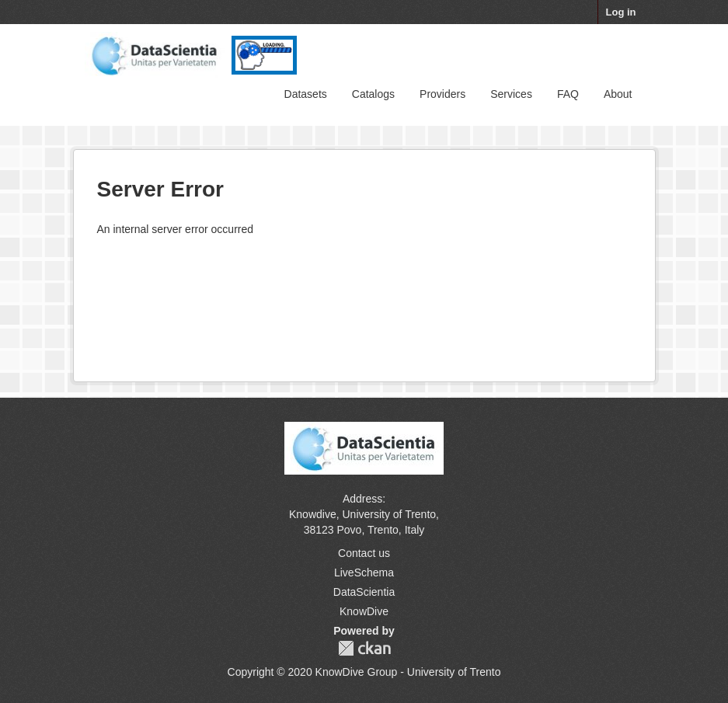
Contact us (364, 553)
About (618, 94)
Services (511, 94)
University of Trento (389, 514)
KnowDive (364, 611)
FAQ (568, 94)
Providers (442, 94)
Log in (621, 12)
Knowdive (313, 514)
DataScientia (364, 592)
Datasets (306, 94)
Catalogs (373, 94)
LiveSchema (364, 572)
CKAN (364, 648)
